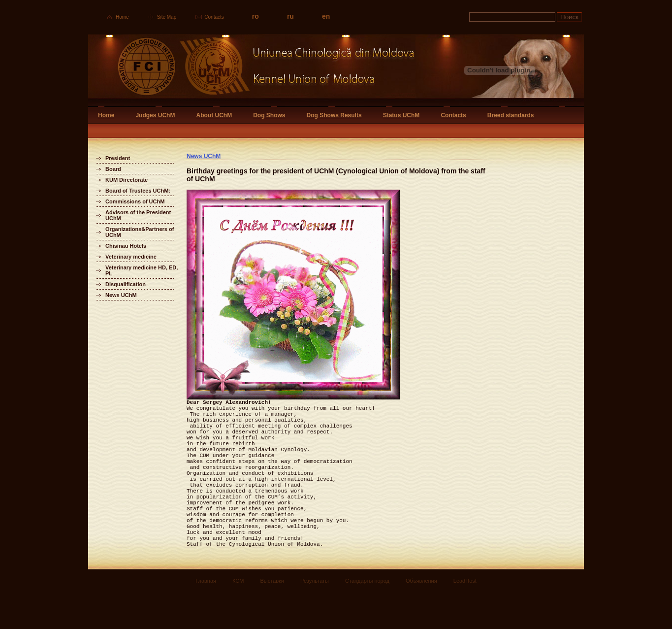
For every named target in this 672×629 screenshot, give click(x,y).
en (326, 16)
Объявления (421, 618)
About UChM (214, 115)
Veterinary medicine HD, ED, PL (142, 270)
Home (122, 17)
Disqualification (126, 284)
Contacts (214, 17)
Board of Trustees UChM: (138, 191)
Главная (206, 618)
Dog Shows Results (334, 115)
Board (113, 169)
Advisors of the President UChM (138, 215)
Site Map (167, 17)
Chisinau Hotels (126, 246)
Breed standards (511, 115)
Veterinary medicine (131, 257)
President (118, 158)
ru (290, 16)
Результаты (315, 618)
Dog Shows (269, 115)
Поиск (569, 17)
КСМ (238, 618)
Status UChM (401, 115)
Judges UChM (155, 115)
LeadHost (465, 618)
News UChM (121, 295)
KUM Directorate (127, 180)
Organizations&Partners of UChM (140, 232)
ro (256, 16)
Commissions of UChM (135, 201)
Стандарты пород (367, 618)
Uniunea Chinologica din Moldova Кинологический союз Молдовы (252, 70)
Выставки (272, 618)
